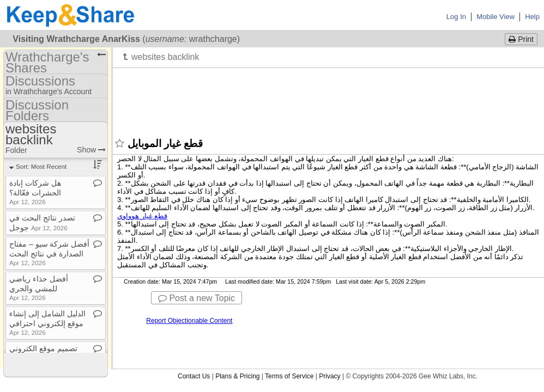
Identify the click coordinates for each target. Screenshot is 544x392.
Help (532, 17)
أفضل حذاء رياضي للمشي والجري (39, 288)
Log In (456, 17)
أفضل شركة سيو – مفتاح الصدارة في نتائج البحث (49, 253)
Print (521, 39)
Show (91, 150)
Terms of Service (289, 376)
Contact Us (194, 376)
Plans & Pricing (237, 376)
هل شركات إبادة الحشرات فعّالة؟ (35, 192)
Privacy (330, 376)
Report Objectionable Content (189, 321)
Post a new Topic (197, 298)
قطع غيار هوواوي (142, 216)
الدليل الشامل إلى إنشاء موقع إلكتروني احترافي (47, 323)
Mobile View (495, 17)
